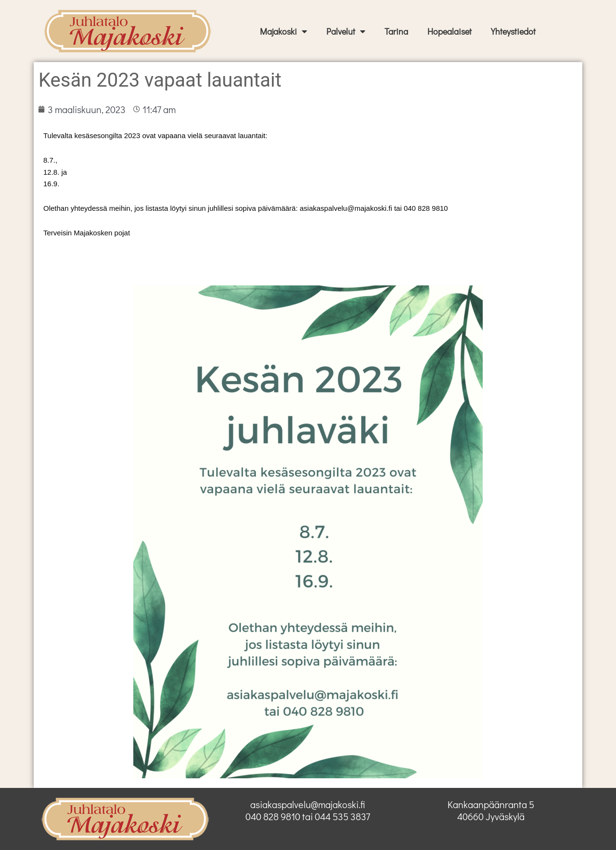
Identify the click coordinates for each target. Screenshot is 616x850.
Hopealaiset (449, 31)
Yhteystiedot (513, 31)
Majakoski (283, 31)
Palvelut (346, 31)
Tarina (396, 31)
